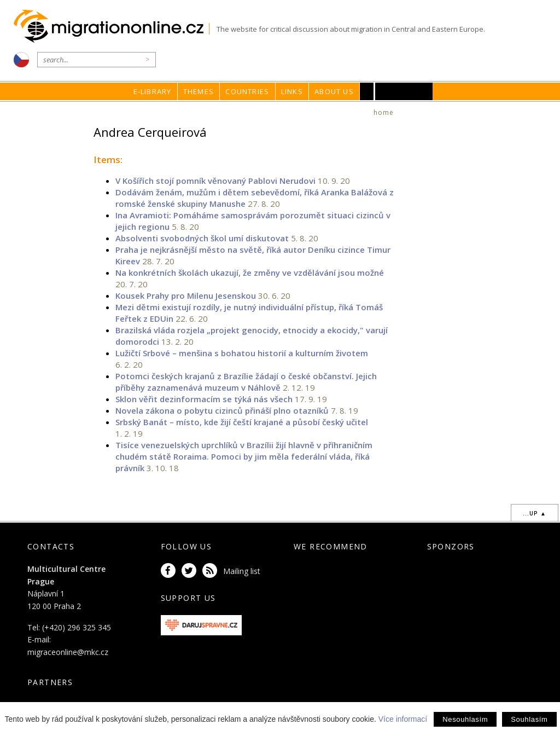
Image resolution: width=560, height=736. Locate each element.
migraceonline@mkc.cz (68, 652)
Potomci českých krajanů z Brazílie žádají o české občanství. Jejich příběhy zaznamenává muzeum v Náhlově (246, 382)
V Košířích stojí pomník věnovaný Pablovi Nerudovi (215, 181)
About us (334, 91)
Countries (247, 91)
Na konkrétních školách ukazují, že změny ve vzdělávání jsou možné (250, 273)
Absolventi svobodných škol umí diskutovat (202, 238)
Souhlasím (529, 719)
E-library (153, 91)
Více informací (403, 719)
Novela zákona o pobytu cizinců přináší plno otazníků (222, 410)
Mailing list (242, 571)
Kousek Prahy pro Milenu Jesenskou (186, 295)
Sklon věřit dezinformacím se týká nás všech (204, 399)
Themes (199, 91)
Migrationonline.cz (111, 27)
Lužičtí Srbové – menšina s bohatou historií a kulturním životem (242, 353)
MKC (404, 91)
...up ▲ (535, 513)
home (384, 112)
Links (292, 91)
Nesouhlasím (465, 719)
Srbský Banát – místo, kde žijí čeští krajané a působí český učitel (242, 422)
